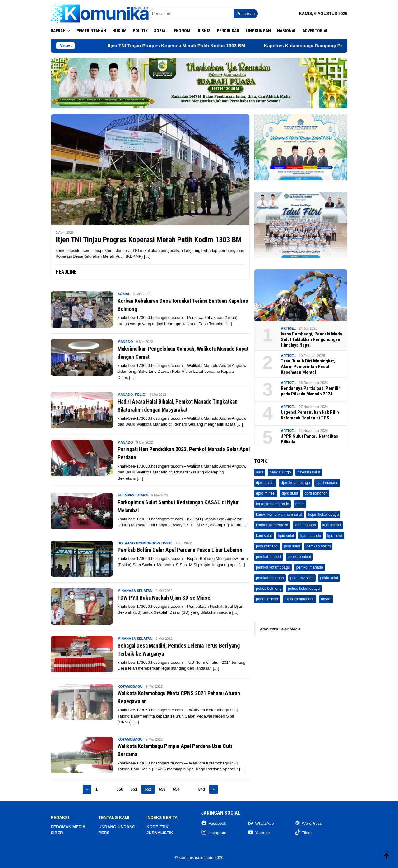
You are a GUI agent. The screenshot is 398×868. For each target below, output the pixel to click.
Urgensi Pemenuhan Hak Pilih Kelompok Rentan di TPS (310, 415)
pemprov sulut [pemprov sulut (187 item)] (302, 578)
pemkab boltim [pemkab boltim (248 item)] (318, 546)
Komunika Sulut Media (280, 629)
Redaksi (60, 817)
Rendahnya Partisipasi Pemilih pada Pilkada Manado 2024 (311, 391)
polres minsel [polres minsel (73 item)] (267, 599)
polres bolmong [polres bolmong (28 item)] (269, 589)
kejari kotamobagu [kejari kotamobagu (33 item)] (323, 515)
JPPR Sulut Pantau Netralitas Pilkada (309, 439)
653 (162, 789)
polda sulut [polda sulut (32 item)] (329, 578)
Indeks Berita (162, 817)
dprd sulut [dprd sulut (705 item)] (290, 493)
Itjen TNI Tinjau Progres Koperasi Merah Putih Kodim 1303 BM (196, 46)
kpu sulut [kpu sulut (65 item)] (335, 536)
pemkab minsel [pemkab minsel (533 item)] (268, 557)
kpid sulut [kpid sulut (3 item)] (286, 536)
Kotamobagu (130, 686)
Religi (141, 395)
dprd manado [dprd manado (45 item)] (327, 483)
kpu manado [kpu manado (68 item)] (311, 536)
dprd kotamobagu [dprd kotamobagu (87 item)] (295, 483)
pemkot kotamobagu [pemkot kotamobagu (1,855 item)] (273, 567)
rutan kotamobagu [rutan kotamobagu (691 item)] (300, 599)
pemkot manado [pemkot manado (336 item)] (310, 567)
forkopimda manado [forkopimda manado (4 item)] (272, 504)
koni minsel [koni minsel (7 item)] (332, 525)
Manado (125, 342)
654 (176, 789)
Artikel (288, 328)
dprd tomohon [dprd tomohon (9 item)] (316, 493)
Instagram (214, 832)
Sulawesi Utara (133, 495)
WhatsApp (261, 823)
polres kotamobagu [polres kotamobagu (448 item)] (304, 589)
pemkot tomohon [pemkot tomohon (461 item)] (270, 578)
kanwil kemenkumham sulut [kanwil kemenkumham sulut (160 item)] (279, 515)
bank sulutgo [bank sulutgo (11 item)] (280, 472)
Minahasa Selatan (135, 591)
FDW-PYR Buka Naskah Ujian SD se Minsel (171, 597)
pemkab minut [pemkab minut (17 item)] (299, 557)
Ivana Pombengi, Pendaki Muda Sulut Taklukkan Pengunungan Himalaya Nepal (311, 339)
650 (120, 789)
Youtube (259, 832)
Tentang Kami (114, 817)
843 (202, 789)
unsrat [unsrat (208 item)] (326, 599)
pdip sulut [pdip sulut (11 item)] (292, 546)
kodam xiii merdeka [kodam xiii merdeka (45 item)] (272, 525)
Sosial (124, 294)
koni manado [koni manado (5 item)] (305, 525)
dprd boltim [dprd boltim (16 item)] (265, 483)
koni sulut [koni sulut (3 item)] (264, 536)
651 (134, 789)
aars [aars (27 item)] (259, 472)
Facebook (214, 823)
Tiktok (304, 832)
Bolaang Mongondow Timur (145, 543)
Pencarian (246, 14)
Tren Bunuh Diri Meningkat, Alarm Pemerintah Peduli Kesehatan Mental (308, 367)
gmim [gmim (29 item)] (300, 504)
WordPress (308, 823)
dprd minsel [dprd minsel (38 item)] (266, 493)
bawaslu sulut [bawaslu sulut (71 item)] (309, 472)
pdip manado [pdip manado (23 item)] (267, 546)
